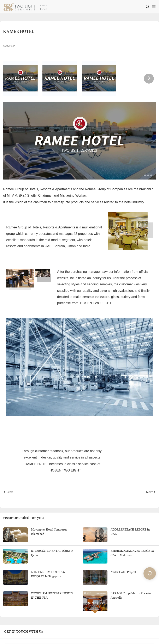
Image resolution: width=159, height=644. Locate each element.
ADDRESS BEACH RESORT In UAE (130, 532)
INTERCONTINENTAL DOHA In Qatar (52, 553)
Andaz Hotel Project (123, 572)
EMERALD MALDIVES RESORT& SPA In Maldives (132, 553)
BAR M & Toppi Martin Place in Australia (131, 595)
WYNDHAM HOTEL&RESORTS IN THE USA (52, 595)
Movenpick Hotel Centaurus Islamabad (49, 532)
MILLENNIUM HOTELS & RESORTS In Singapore (48, 574)
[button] (10, 79)
